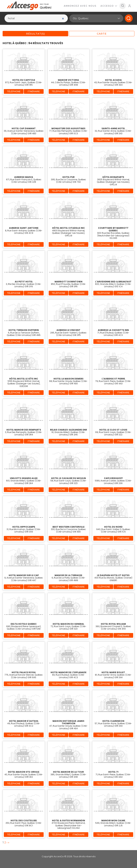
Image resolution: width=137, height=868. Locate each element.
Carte (102, 34)
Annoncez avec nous (80, 6)
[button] (96, 18)
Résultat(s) (35, 34)
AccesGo (109, 6)
